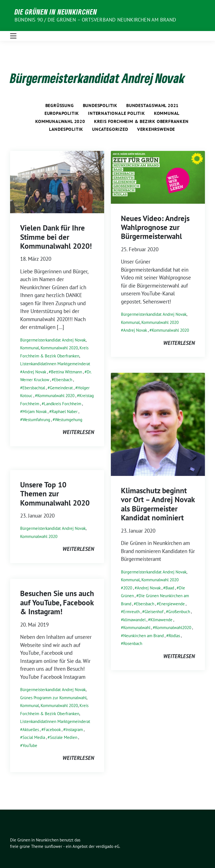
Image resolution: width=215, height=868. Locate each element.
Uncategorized (110, 129)
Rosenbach (133, 643)
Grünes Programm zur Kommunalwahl (53, 698)
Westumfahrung (36, 420)
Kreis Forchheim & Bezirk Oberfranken (141, 121)
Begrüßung (60, 105)
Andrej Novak (34, 372)
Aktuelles (31, 730)
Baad (170, 588)
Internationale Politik (116, 113)
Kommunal (167, 113)
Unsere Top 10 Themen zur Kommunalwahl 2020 (55, 494)
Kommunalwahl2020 (173, 628)
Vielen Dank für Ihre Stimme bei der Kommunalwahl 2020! (56, 237)
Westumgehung (69, 420)
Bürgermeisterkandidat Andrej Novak (53, 340)
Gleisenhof (154, 612)
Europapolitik (62, 113)
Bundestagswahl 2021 (152, 105)
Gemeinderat (61, 388)
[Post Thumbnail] (57, 181)
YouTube (30, 745)
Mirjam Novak (35, 412)
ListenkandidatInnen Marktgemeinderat (55, 364)
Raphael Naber (65, 412)
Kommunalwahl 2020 (60, 121)
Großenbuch (179, 612)
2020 (128, 588)
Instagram (74, 730)
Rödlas (174, 636)
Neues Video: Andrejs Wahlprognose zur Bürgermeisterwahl (155, 227)
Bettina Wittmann (66, 372)
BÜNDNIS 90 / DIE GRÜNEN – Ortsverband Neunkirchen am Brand (95, 20)
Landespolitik (66, 129)
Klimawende (161, 620)
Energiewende (172, 604)
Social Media (34, 737)
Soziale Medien (64, 737)
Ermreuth (131, 612)
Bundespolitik (100, 105)
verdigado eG (107, 846)
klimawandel (134, 620)
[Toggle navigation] (13, 36)
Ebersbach (63, 380)
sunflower (53, 846)
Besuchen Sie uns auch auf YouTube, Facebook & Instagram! (57, 602)
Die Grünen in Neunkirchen (56, 12)
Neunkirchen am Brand (143, 636)
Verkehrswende (156, 129)
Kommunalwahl (137, 628)
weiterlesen (78, 432)
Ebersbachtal (34, 388)
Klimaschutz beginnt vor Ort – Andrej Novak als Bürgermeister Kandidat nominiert (158, 504)
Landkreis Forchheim (63, 404)
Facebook (52, 730)
